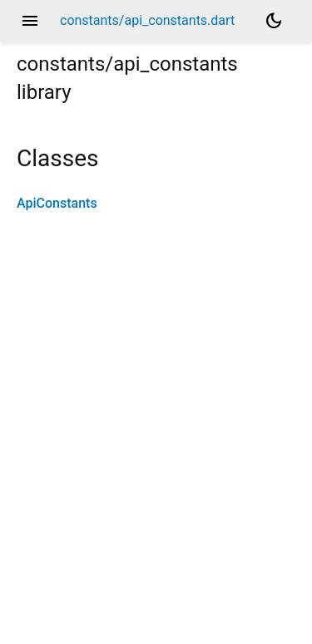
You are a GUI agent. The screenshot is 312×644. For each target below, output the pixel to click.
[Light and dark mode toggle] (274, 21)
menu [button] (30, 21)
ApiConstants (57, 203)
